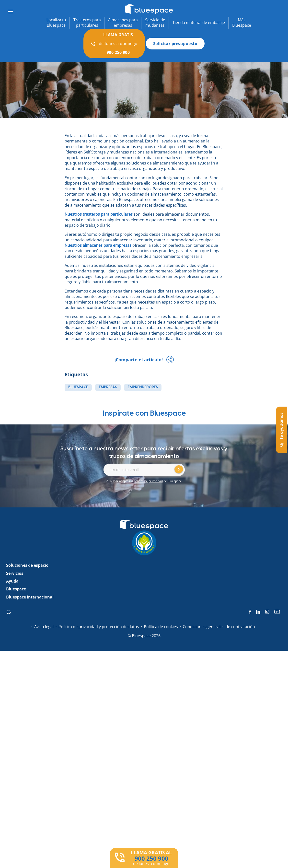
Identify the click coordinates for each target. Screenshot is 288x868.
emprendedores (143, 387)
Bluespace (16, 589)
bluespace (78, 387)
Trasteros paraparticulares (87, 23)
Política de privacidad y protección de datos (99, 627)
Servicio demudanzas (155, 23)
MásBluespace (242, 23)
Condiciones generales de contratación (219, 627)
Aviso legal (44, 627)
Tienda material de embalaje (199, 23)
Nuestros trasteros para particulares (99, 214)
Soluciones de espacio (27, 565)
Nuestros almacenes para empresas (98, 245)
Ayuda (12, 581)
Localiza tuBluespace (56, 23)
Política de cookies (161, 627)
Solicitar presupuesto (175, 44)
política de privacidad (148, 481)
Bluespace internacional (30, 597)
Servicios (15, 573)
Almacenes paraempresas (123, 23)
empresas (108, 387)
